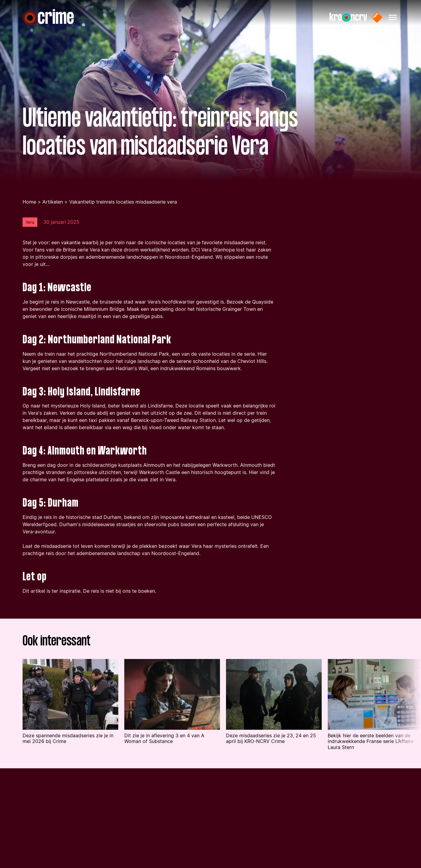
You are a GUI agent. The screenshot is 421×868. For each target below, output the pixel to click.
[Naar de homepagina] (48, 17)
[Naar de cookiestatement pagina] (174, 863)
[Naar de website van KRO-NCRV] (348, 17)
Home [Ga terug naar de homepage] (29, 211)
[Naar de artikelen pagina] (35, 849)
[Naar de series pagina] (31, 823)
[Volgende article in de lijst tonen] (405, 715)
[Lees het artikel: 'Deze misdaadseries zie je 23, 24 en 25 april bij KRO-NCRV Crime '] (274, 711)
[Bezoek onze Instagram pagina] (298, 824)
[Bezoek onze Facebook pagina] (284, 824)
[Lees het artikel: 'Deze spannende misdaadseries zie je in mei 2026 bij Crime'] (70, 711)
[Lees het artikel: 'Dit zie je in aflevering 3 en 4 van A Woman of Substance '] (172, 711)
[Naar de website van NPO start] (377, 17)
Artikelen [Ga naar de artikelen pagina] (53, 211)
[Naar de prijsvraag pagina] (36, 863)
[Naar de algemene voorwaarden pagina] (183, 837)
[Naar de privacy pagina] (161, 849)
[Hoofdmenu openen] (393, 17)
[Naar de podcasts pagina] (35, 837)
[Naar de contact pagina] (162, 823)
